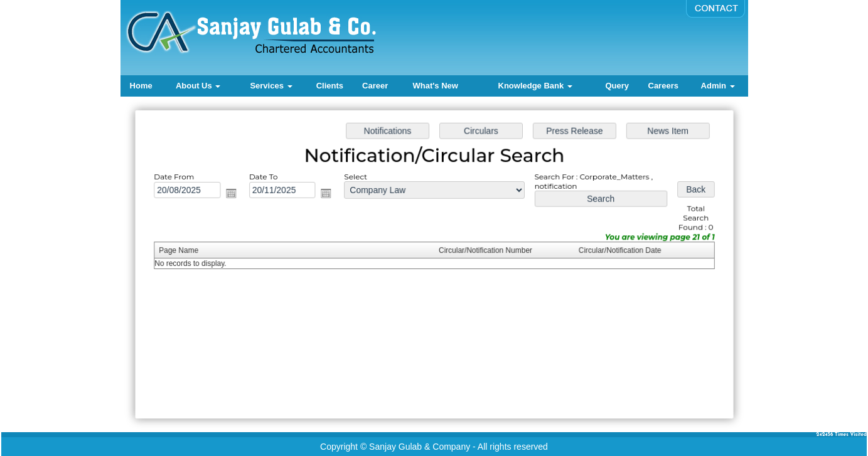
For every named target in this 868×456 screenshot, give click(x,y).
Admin (718, 86)
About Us (198, 86)
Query (617, 86)
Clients (330, 86)
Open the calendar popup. (234, 194)
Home (141, 86)
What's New (435, 86)
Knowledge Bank (535, 86)
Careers (663, 86)
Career (375, 86)
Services (271, 86)
